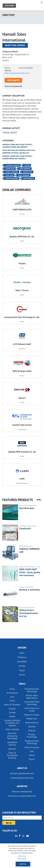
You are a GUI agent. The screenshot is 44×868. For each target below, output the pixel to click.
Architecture (12, 693)
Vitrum (32, 759)
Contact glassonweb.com (22, 778)
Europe (12, 712)
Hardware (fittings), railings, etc (16, 153)
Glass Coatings (12, 729)
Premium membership (22, 792)
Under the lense (32, 747)
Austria (27, 165)
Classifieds (22, 662)
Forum (22, 675)
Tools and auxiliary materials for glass (19, 150)
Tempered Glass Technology (32, 742)
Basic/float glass (27, 508)
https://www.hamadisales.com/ (17, 73)
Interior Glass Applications (32, 697)
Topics (22, 670)
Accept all (23, 864)
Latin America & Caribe (32, 709)
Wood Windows (29, 178)
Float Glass (9, 175)
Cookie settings (22, 859)
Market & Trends (32, 715)
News (22, 653)
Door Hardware (25, 169)
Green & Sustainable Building (12, 755)
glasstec (12, 749)
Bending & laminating (29, 590)
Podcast (32, 730)
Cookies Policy (22, 856)
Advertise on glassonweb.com (22, 796)
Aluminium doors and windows (15, 147)
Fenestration (27, 172)
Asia (12, 697)
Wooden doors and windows (14, 159)
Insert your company (15, 45)
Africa (12, 689)
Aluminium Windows (12, 165)
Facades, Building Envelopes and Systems (12, 723)
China (12, 701)
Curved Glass (10, 169)
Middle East (32, 719)
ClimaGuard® (25, 528)
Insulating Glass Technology (32, 690)
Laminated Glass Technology (32, 703)
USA (32, 751)
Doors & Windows (12, 172)
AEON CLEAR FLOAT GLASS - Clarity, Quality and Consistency (30, 572)
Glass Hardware (24, 175)
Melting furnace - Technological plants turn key (29, 613)
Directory (22, 657)
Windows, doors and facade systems (17, 145)
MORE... (39, 500)
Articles (22, 666)
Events (12, 716)
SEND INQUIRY (13, 80)
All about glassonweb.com (22, 773)
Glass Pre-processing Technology (12, 736)
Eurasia (12, 709)
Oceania (32, 726)
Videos (32, 755)
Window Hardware (12, 178)
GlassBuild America (12, 744)
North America (32, 723)
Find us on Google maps (13, 86)
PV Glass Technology (32, 736)
